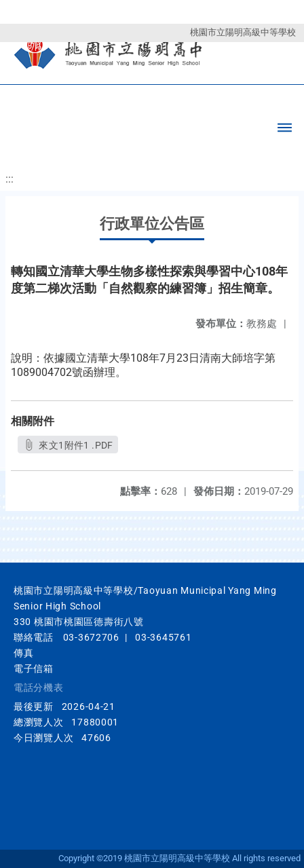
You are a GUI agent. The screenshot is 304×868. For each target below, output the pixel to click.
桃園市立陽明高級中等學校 (243, 32)
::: (9, 179)
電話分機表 (39, 688)
